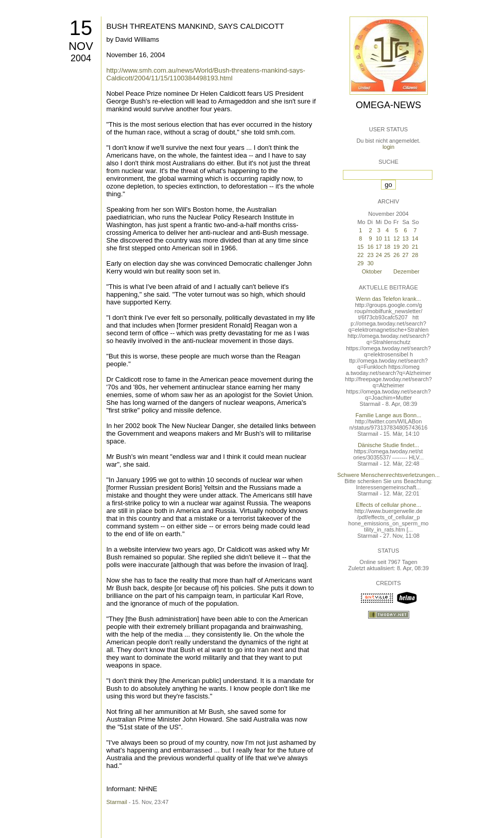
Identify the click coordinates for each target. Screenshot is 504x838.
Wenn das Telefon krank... (388, 299)
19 (396, 247)
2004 (81, 58)
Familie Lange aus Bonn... (389, 415)
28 (415, 255)
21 (415, 247)
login (388, 147)
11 (387, 238)
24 (379, 255)
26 (396, 255)
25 (387, 255)
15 (81, 28)
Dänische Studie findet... (388, 445)
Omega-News (388, 105)
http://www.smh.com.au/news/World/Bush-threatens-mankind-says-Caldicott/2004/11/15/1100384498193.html (206, 74)
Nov (81, 46)
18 (387, 247)
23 (370, 255)
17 (379, 247)
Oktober (372, 271)
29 (360, 263)
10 (379, 238)
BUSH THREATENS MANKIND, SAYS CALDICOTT (195, 26)
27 (405, 255)
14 (415, 238)
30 (370, 263)
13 (405, 238)
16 (370, 247)
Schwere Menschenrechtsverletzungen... (388, 475)
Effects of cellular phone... (388, 505)
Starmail (117, 802)
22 (360, 255)
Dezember (406, 271)
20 (405, 247)
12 (396, 238)
